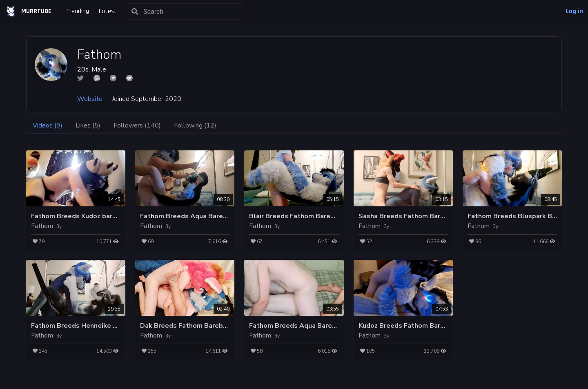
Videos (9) (48, 125)
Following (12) (195, 125)
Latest (108, 11)
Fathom (42, 226)
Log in (574, 11)
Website (90, 99)
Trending (78, 11)
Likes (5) (88, 125)
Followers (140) (137, 125)
